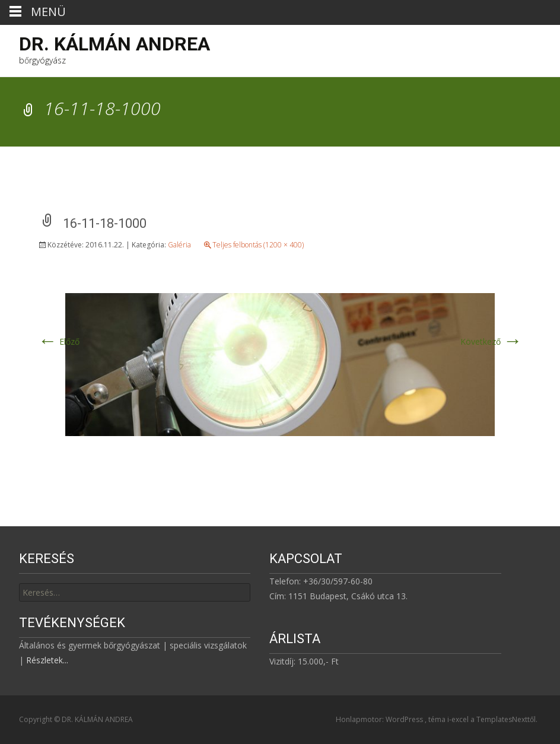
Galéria (179, 245)
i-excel (459, 719)
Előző (59, 341)
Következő (491, 341)
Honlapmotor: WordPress (380, 719)
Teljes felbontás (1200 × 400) (258, 245)
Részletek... (47, 660)
